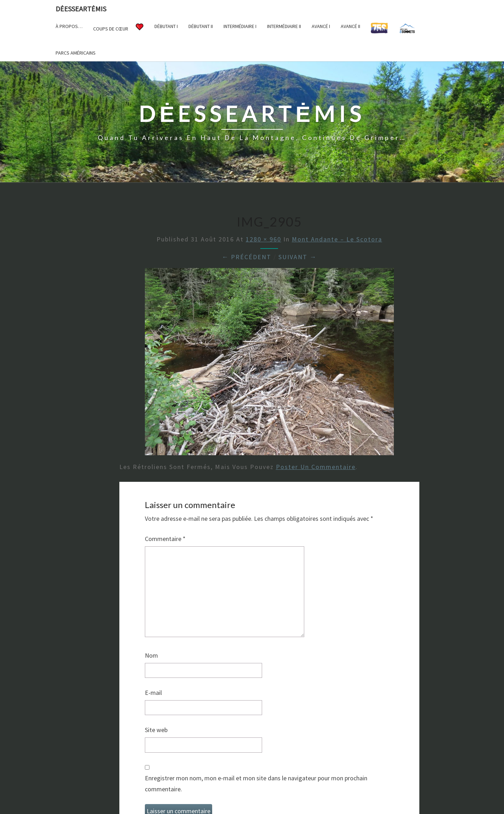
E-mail (153, 693)
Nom (151, 655)
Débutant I (166, 26)
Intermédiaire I (240, 26)
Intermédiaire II (284, 26)
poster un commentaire (316, 467)
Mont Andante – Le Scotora (337, 239)
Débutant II (201, 26)
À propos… (69, 26)
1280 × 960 (264, 239)
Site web (156, 730)
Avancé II (350, 26)
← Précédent (247, 257)
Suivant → (298, 257)
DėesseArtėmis (81, 9)
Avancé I (321, 26)
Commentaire (165, 539)
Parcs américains (76, 53)
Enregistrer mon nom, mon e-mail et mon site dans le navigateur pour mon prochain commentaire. (256, 784)
